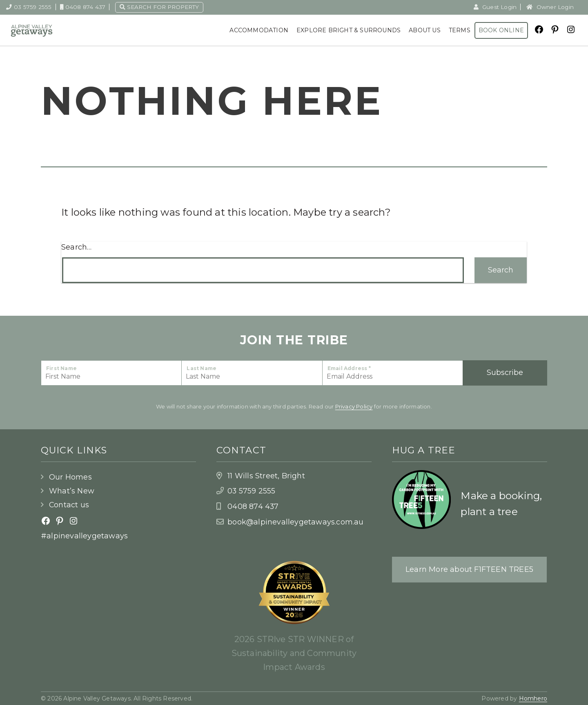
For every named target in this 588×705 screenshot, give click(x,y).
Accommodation (259, 30)
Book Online (501, 30)
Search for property (159, 7)
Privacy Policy (354, 406)
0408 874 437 (83, 7)
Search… (76, 247)
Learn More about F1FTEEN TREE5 (469, 569)
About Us (425, 30)
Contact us (69, 505)
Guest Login (495, 7)
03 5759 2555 (29, 7)
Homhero (533, 698)
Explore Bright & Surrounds (349, 30)
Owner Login (550, 7)
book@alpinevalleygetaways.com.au (296, 522)
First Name (61, 368)
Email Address (349, 368)
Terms (460, 30)
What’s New (72, 491)
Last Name (202, 368)
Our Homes (70, 477)
